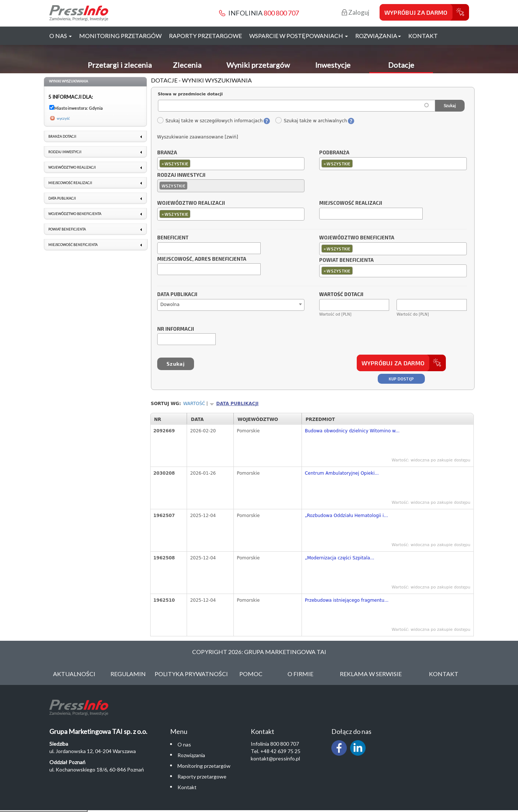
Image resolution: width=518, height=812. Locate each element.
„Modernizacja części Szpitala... (340, 558)
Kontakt (423, 36)
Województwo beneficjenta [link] (75, 214)
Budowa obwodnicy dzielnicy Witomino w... (352, 431)
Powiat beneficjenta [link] (67, 229)
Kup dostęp (401, 379)
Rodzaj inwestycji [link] (65, 152)
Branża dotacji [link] (62, 136)
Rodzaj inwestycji (181, 175)
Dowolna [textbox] (170, 305)
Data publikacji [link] (62, 198)
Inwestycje (333, 65)
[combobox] (231, 164)
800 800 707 (281, 13)
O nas (184, 744)
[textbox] (194, 163)
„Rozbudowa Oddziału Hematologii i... (346, 516)
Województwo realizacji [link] (72, 167)
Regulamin (128, 674)
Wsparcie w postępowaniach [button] (299, 36)
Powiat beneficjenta (346, 260)
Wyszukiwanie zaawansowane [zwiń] (198, 137)
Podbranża (334, 153)
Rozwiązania (191, 755)
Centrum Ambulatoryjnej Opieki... (342, 473)
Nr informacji (176, 329)
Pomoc (251, 674)
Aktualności (74, 674)
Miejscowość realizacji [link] (70, 183)
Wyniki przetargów (258, 65)
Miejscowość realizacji (351, 203)
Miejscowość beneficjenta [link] (73, 245)
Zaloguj (355, 12)
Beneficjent (173, 238)
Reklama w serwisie (371, 674)
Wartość (194, 404)
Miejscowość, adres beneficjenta (202, 259)
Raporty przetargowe (205, 36)
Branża (167, 153)
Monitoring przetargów (120, 36)
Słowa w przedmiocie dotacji (191, 94)
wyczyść (63, 118)
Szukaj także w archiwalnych (311, 121)
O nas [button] (61, 36)
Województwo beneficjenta (357, 238)
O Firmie (300, 674)
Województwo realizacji (191, 203)
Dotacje (401, 65)
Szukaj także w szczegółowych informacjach (210, 121)
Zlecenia (187, 65)
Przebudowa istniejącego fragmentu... (347, 600)
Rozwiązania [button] (378, 36)
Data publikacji (177, 295)
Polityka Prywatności (191, 674)
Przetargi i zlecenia (120, 65)
